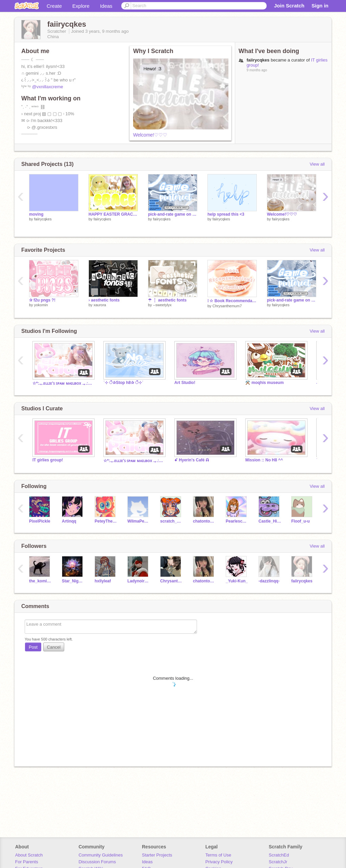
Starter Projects (157, 855)
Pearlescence (237, 521)
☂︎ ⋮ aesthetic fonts (167, 300)
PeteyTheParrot (106, 521)
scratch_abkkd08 (171, 521)
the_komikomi (40, 581)
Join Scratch (289, 6)
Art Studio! (185, 383)
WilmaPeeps (139, 521)
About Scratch (29, 855)
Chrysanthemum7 (227, 306)
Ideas (106, 6)
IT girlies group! (48, 460)
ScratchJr (278, 862)
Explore (81, 6)
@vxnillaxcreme (48, 87)
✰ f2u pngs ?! (42, 300)
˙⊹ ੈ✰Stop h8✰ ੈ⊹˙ (123, 383)
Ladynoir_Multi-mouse (139, 581)
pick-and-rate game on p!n (173, 214)
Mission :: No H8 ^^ (264, 460)
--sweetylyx (162, 305)
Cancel (54, 647)
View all (317, 164)
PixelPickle (40, 521)
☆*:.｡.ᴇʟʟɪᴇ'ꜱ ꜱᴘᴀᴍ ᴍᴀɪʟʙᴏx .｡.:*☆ (63, 383)
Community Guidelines (101, 855)
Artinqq (69, 521)
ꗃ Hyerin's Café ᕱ (192, 460)
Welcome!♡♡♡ (150, 135)
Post (33, 647)
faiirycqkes (43, 219)
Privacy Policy (219, 862)
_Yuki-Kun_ (237, 581)
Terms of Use (218, 855)
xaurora (100, 305)
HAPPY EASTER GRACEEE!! (113, 214)
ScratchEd (279, 855)
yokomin (41, 305)
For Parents (27, 862)
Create (54, 6)
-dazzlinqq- (269, 581)
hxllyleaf (103, 581)
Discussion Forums (97, 862)
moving (36, 214)
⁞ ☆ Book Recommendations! (232, 301)
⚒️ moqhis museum (265, 383)
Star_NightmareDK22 (73, 581)
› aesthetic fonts (104, 300)
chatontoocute (204, 521)
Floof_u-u (301, 521)
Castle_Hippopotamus (270, 521)
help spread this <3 (226, 214)
